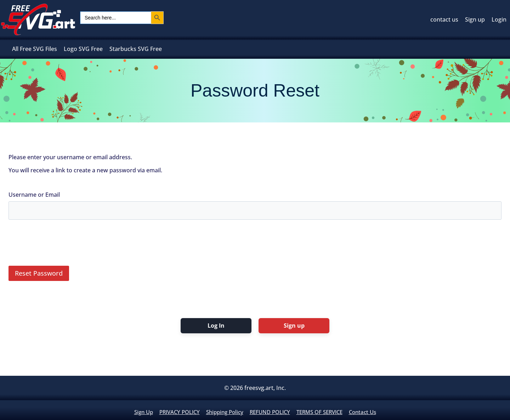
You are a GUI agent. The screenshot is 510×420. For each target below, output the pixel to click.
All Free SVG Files (35, 49)
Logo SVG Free (83, 49)
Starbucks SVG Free (136, 49)
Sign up (475, 19)
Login (499, 19)
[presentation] (62, 245)
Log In (216, 326)
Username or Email (34, 195)
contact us (444, 19)
